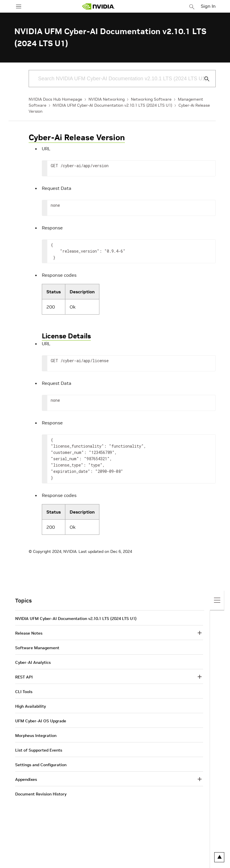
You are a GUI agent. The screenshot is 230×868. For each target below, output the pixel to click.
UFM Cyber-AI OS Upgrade (41, 721)
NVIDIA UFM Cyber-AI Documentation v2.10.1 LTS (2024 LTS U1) (112, 105)
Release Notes (29, 633)
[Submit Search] (204, 79)
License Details (66, 336)
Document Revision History (41, 794)
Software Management (37, 648)
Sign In (208, 6)
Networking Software (151, 99)
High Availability (31, 706)
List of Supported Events (39, 750)
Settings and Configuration (41, 765)
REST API (24, 677)
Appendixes (26, 779)
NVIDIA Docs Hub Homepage (55, 99)
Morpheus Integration (36, 736)
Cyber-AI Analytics (33, 662)
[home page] (99, 6)
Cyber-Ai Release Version (77, 137)
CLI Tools (24, 692)
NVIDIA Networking (107, 99)
